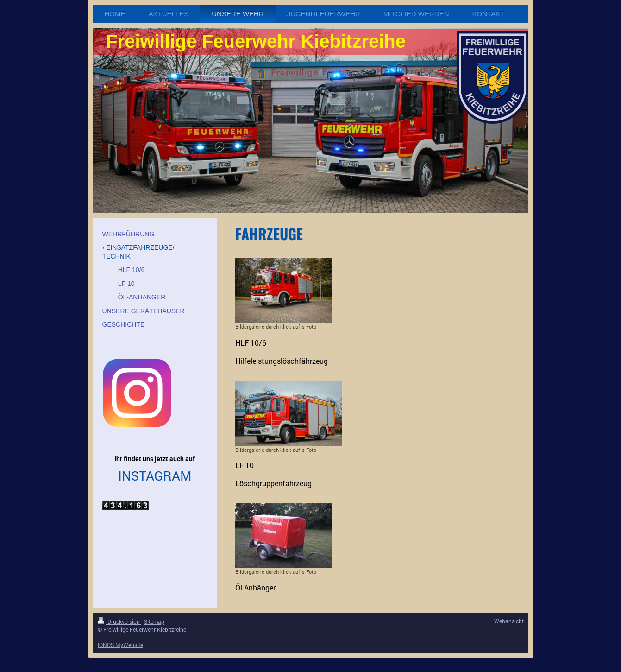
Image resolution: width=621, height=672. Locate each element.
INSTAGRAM (155, 476)
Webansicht (509, 621)
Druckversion (119, 621)
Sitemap (154, 621)
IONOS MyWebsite (120, 645)
